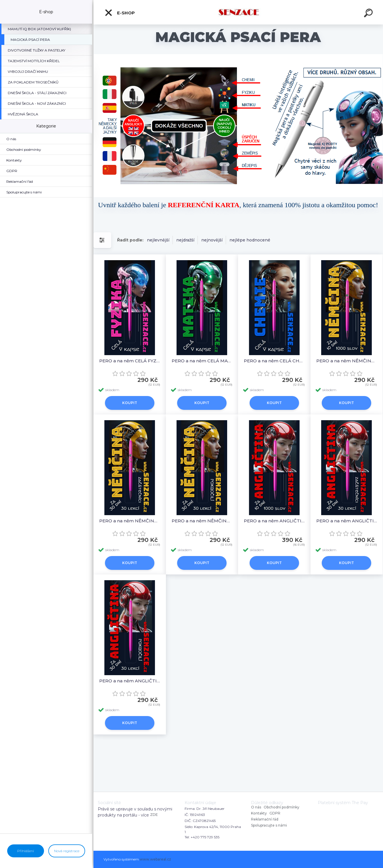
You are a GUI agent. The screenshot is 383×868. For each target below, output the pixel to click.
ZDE (154, 815)
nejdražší (185, 240)
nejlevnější (158, 240)
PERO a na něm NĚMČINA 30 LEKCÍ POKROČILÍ (202, 521)
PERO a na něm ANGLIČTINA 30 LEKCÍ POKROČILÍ (130, 681)
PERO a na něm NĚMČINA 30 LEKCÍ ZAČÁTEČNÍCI (130, 521)
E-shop (120, 13)
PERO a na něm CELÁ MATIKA (202, 361)
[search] (369, 14)
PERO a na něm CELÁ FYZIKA (130, 361)
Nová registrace (67, 851)
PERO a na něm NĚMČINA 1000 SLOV (347, 361)
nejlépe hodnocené (250, 240)
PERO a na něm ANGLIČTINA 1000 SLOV (274, 521)
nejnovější (212, 240)
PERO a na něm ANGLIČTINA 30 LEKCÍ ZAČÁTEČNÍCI (347, 521)
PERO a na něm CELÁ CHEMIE (274, 361)
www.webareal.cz (155, 859)
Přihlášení (26, 851)
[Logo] (238, 12)
